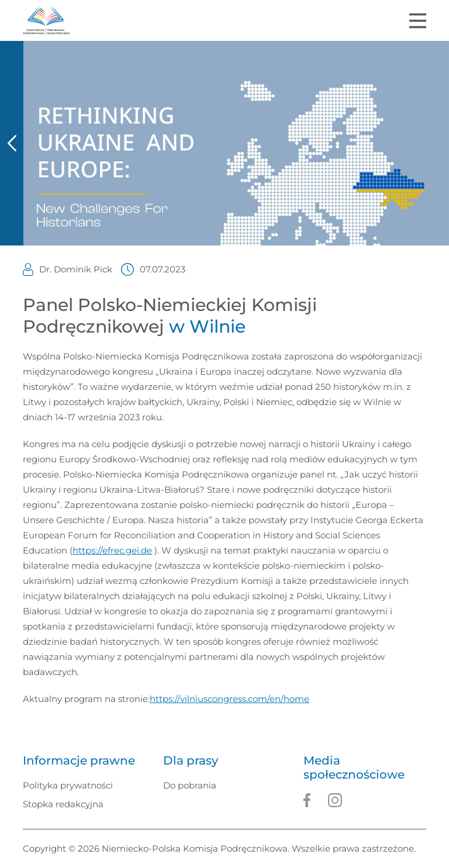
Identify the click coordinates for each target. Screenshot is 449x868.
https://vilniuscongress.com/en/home (229, 699)
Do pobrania (190, 785)
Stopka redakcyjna (63, 804)
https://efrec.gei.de (112, 550)
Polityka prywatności (68, 785)
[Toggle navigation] (418, 21)
